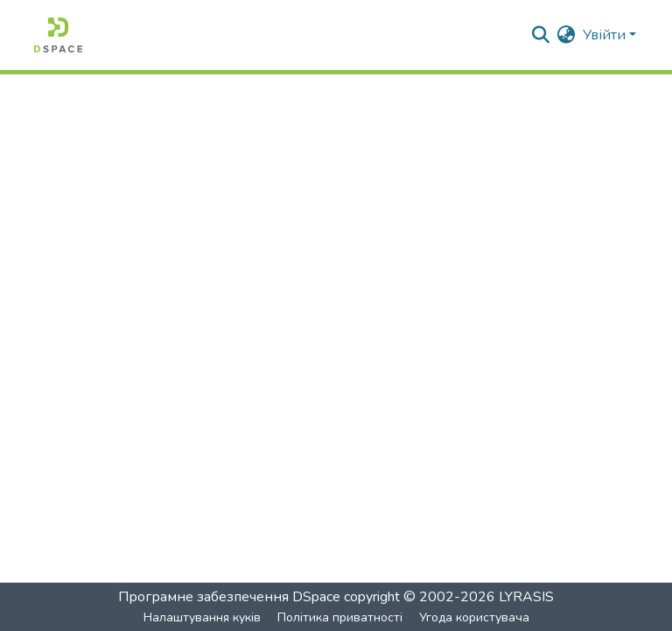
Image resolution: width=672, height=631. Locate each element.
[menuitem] (567, 35)
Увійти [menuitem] (604, 35)
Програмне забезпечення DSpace (229, 597)
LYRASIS (526, 597)
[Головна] (58, 35)
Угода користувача (474, 617)
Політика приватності (340, 617)
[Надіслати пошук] (541, 35)
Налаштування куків (202, 617)
